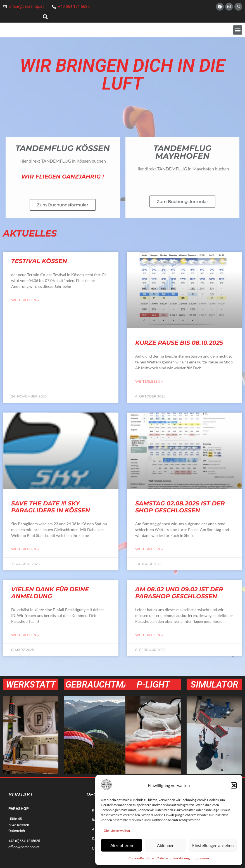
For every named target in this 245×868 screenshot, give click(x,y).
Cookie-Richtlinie (141, 858)
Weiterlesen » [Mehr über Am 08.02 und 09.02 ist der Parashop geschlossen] (149, 635)
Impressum (201, 858)
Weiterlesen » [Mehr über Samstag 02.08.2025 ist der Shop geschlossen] (149, 549)
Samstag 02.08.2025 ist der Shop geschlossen (180, 507)
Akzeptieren (122, 845)
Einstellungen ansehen (213, 845)
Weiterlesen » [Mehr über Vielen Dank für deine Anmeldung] (25, 635)
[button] (234, 785)
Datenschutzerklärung (173, 858)
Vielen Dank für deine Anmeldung (50, 593)
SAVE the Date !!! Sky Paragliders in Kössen (51, 507)
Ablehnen (166, 845)
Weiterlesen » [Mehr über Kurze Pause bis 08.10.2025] (149, 381)
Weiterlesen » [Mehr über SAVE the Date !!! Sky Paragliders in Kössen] (25, 549)
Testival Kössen (39, 261)
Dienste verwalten (117, 830)
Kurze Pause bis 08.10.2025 (179, 343)
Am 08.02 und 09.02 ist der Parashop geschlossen (179, 593)
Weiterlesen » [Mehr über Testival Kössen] (25, 300)
